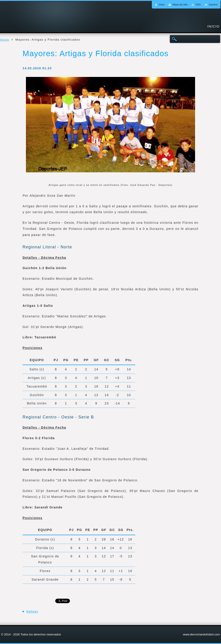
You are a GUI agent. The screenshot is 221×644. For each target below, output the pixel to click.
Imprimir (213, 5)
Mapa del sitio (180, 5)
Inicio (5, 40)
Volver (32, 611)
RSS (198, 5)
